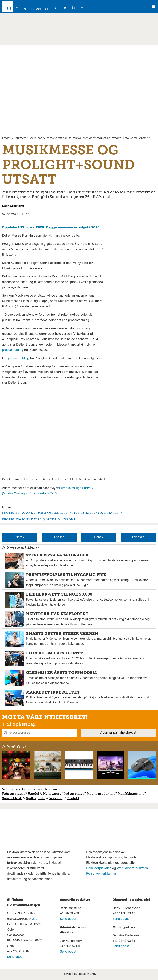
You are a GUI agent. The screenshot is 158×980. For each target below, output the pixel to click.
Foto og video (13, 794)
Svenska (138, 537)
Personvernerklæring (101, 874)
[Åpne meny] (153, 7)
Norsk (20, 537)
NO (81, 9)
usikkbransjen (132, 794)
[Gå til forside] (25, 7)
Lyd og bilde (73, 794)
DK (73, 9)
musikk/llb (108, 513)
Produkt (73, 798)
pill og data (36, 798)
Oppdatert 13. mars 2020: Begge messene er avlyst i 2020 (51, 228)
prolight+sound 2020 (22, 519)
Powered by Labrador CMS (79, 974)
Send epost (15, 957)
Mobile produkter (100, 794)
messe (51, 519)
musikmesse (83, 513)
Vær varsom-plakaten (132, 868)
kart (33, 919)
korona (69, 519)
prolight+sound (18, 513)
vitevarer (52, 794)
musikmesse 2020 (53, 513)
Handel (33, 794)
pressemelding (13, 350)
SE (65, 9)
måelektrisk (13, 798)
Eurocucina (67, 488)
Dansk (99, 537)
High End (81, 488)
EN (57, 9)
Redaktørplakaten (99, 868)
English (59, 537)
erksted (57, 798)
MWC (53, 494)
